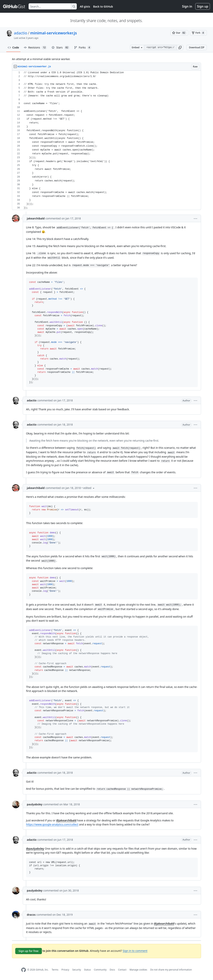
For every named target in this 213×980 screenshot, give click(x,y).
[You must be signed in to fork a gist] (198, 33)
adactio (21, 33)
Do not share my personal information (171, 970)
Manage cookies (138, 970)
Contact (122, 970)
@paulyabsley (35, 849)
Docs (112, 970)
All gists (85, 6)
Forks (83, 48)
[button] (180, 48)
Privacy (65, 970)
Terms (55, 970)
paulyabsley (35, 804)
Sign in (187, 6)
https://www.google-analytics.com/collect (52, 824)
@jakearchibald (66, 820)
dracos (31, 915)
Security (77, 970)
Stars (60, 48)
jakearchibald (36, 218)
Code (13, 47)
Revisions (35, 48)
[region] (106, 140)
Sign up (203, 6)
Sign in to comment (135, 951)
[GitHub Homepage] (24, 970)
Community (100, 970)
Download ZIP (197, 47)
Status (87, 970)
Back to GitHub (103, 6)
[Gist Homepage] (14, 6)
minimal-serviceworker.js (53, 33)
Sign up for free (29, 951)
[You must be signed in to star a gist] (179, 33)
